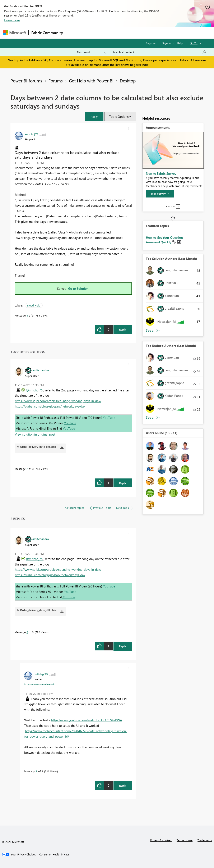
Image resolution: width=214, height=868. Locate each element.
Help (180, 43)
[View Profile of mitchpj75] (32, 134)
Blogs (145, 33)
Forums (72, 33)
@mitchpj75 (34, 390)
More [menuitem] (159, 33)
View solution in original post (35, 434)
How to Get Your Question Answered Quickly (164, 240)
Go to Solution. (79, 288)
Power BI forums (26, 81)
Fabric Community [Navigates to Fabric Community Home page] (47, 33)
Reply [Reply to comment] (123, 483)
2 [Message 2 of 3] (27, 469)
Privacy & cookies (161, 840)
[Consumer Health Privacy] (54, 854)
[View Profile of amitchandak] (41, 370)
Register (151, 43)
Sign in (166, 43)
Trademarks (205, 840)
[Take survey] (160, 194)
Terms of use (185, 840)
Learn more (12, 20)
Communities (127, 33)
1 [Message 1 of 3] (27, 315)
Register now (139, 65)
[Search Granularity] (92, 52)
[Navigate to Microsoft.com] (15, 33)
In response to (39, 684)
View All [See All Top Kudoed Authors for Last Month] (153, 417)
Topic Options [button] (119, 117)
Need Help (34, 305)
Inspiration (91, 33)
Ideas (108, 33)
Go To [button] (194, 43)
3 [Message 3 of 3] (37, 771)
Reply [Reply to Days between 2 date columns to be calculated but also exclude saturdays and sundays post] (123, 329)
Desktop (128, 81)
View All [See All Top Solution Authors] (153, 330)
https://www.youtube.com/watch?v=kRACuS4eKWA (87, 720)
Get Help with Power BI (91, 81)
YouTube (109, 418)
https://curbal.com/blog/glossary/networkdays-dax (50, 406)
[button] (94, 117)
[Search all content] (159, 52)
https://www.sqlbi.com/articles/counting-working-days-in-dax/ (58, 401)
